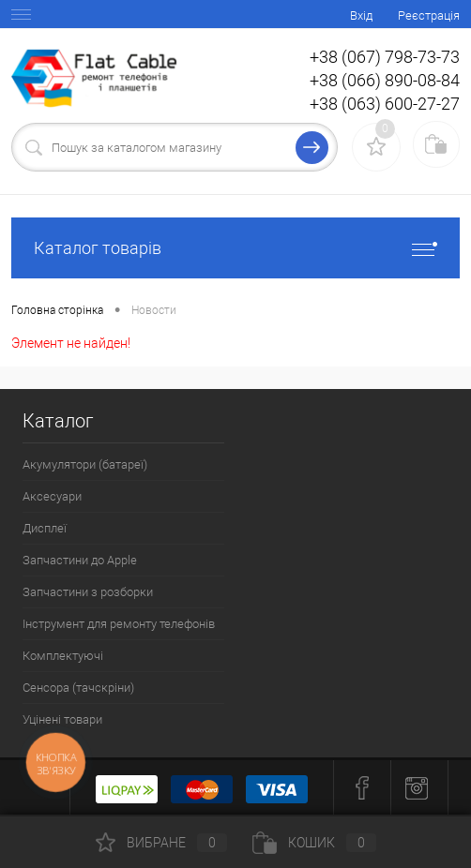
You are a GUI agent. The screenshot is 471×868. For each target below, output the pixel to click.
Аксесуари (52, 496)
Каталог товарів (235, 248)
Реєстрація (429, 15)
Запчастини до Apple (80, 560)
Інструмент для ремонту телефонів (119, 624)
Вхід (361, 15)
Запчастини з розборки (88, 592)
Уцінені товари (62, 719)
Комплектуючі (63, 656)
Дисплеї (45, 528)
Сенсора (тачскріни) (78, 688)
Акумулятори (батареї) (85, 464)
